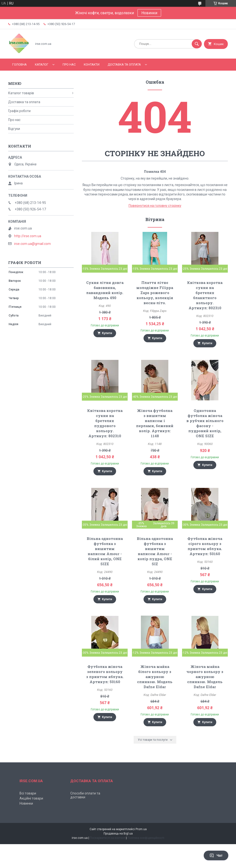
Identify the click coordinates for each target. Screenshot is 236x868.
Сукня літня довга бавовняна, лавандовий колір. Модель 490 (105, 290)
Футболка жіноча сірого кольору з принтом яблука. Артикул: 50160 (205, 546)
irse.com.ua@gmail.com (33, 244)
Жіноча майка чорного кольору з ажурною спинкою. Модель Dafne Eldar (205, 677)
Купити (107, 333)
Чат (216, 855)
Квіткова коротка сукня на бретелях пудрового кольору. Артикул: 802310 (105, 423)
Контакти (92, 64)
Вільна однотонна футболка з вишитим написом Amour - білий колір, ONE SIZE (105, 551)
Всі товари (28, 793)
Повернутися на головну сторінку (155, 206)
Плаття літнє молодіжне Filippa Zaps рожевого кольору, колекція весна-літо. (155, 293)
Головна (20, 64)
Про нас (69, 64)
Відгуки (14, 129)
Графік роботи (19, 111)
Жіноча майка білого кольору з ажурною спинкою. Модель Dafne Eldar (155, 677)
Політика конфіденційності (146, 838)
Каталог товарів (21, 93)
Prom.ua (141, 829)
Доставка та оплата (124, 64)
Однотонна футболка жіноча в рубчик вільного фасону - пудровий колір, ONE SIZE (205, 423)
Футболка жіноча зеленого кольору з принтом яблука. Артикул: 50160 (105, 674)
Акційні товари (31, 798)
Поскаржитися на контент (108, 838)
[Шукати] (197, 44)
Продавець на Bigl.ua (118, 834)
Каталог (42, 64)
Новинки (149, 13)
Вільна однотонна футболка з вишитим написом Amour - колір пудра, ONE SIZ (155, 551)
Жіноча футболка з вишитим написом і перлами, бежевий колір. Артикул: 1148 (155, 423)
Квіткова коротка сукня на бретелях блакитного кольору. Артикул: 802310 (205, 295)
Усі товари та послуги (153, 740)
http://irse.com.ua (28, 236)
